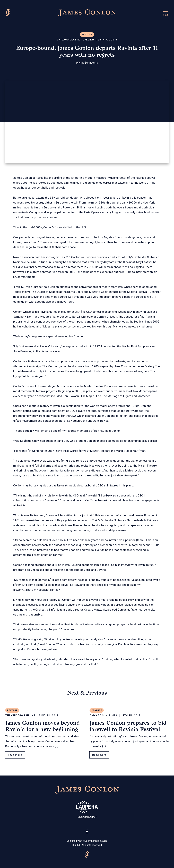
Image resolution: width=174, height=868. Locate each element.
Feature (87, 35)
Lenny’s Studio (99, 841)
